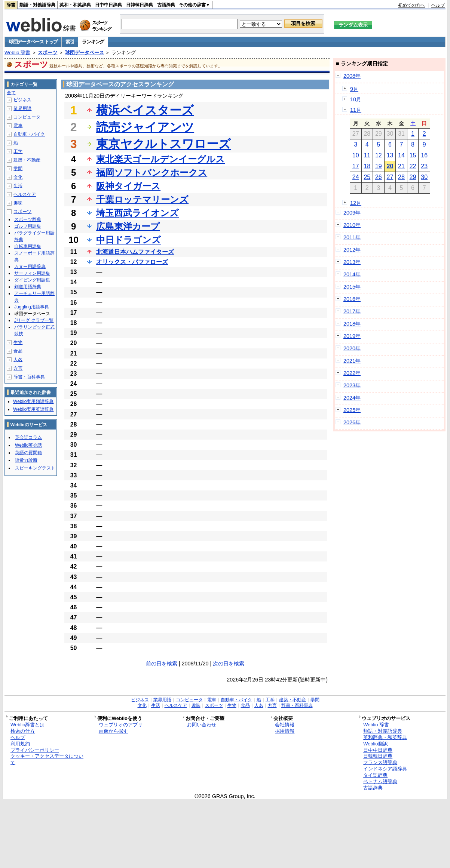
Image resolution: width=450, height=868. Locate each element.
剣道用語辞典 (28, 287)
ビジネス (22, 100)
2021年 (352, 361)
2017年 (352, 311)
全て (11, 93)
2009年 (352, 213)
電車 (18, 126)
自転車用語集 (28, 246)
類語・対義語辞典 (37, 5)
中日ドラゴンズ (128, 240)
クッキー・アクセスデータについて (47, 759)
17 (356, 166)
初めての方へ (411, 5)
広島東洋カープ (128, 226)
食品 (18, 351)
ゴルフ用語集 (28, 226)
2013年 (352, 262)
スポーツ (48, 53)
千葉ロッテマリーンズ (142, 199)
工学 (18, 151)
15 (413, 155)
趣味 (18, 203)
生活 (18, 186)
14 (401, 155)
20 (390, 166)
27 (390, 177)
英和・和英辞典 (75, 5)
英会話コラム (28, 437)
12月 (356, 203)
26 (379, 177)
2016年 (352, 299)
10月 (356, 99)
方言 (18, 368)
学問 (18, 169)
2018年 (352, 324)
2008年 (352, 76)
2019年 (352, 336)
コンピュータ (27, 117)
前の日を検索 (162, 664)
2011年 (352, 237)
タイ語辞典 (375, 775)
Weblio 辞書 (17, 53)
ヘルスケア (25, 194)
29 (413, 177)
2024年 (352, 398)
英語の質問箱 (28, 453)
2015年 (352, 287)
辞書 (11, 5)
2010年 (352, 225)
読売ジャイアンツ (145, 127)
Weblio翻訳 (375, 744)
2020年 (352, 348)
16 (424, 155)
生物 (18, 342)
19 (379, 166)
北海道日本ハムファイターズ (135, 252)
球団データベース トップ (33, 42)
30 (424, 177)
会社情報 (285, 725)
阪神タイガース (128, 186)
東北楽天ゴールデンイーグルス (160, 159)
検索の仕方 (23, 731)
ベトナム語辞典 (380, 781)
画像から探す (113, 731)
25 (367, 177)
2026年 (352, 422)
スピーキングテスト (35, 468)
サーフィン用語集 (32, 273)
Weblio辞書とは (27, 725)
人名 (18, 360)
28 (401, 177)
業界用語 (22, 108)
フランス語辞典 (380, 762)
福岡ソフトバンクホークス (152, 173)
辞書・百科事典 (29, 377)
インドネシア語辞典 (385, 769)
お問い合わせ (202, 725)
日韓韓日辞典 (140, 5)
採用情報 (285, 731)
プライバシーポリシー (35, 750)
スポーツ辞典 (28, 219)
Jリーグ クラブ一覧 (34, 320)
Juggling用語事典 (32, 307)
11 (367, 155)
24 (356, 177)
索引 (70, 42)
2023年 (352, 385)
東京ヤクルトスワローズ (163, 144)
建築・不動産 (27, 160)
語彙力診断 (26, 460)
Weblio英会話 (28, 445)
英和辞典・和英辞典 (385, 737)
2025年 (352, 410)
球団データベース (85, 53)
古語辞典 (166, 5)
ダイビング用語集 (32, 280)
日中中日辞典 (108, 5)
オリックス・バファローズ (132, 262)
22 (413, 166)
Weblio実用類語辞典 (33, 401)
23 (424, 166)
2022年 (352, 373)
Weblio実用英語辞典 (33, 409)
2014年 (352, 274)
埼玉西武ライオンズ (137, 213)
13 (390, 155)
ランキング (93, 42)
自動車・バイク (29, 134)
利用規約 (20, 744)
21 (401, 166)
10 (356, 155)
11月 (356, 110)
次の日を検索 (229, 664)
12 (379, 155)
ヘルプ (438, 5)
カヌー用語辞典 (30, 267)
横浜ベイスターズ (145, 110)
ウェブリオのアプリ (121, 725)
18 (367, 166)
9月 (354, 89)
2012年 (352, 250)
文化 (18, 177)
